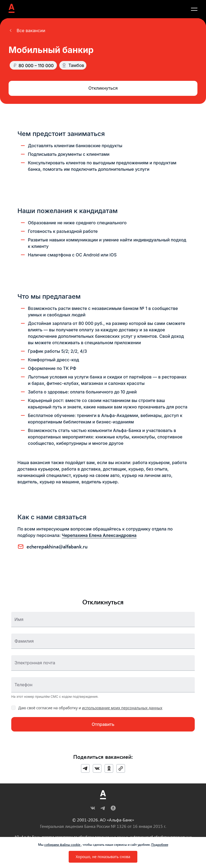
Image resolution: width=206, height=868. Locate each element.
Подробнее (160, 844)
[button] (27, 31)
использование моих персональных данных (122, 708)
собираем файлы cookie (63, 844)
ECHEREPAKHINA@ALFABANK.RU (57, 547)
